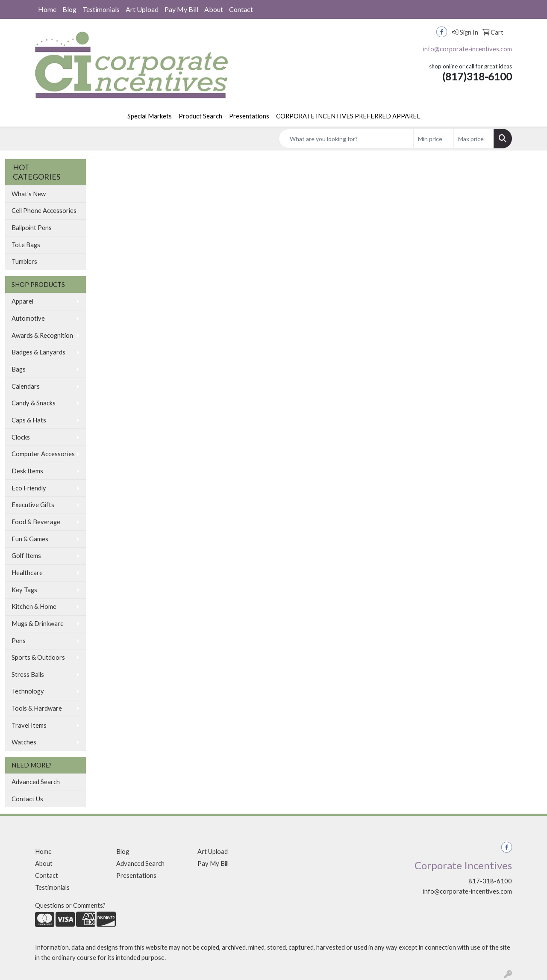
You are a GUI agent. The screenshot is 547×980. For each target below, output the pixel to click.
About (214, 9)
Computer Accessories (43, 454)
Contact (241, 9)
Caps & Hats (29, 420)
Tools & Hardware (37, 708)
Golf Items (26, 556)
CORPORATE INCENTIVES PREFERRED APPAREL (348, 116)
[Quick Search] (346, 139)
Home (47, 9)
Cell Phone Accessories (44, 211)
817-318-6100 (490, 881)
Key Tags (24, 590)
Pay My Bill (181, 9)
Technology (28, 691)
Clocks (21, 437)
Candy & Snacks (34, 403)
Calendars (26, 386)
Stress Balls (28, 674)
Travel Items (29, 725)
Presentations (249, 116)
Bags (19, 369)
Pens (19, 641)
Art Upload (142, 9)
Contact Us (27, 799)
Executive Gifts (33, 505)
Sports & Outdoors (38, 657)
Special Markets (150, 116)
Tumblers (24, 261)
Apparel (22, 301)
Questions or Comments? (70, 905)
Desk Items (27, 471)
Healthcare (27, 573)
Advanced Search (36, 782)
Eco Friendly (29, 488)
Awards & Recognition (42, 335)
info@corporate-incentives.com (468, 49)
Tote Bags (26, 245)
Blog (69, 9)
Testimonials (101, 9)
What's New (29, 194)
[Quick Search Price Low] (434, 139)
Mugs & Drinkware (38, 624)
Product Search (200, 116)
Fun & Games (30, 539)
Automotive (28, 318)
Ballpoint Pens (32, 228)
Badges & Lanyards (38, 352)
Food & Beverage (36, 522)
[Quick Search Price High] (474, 139)
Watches (24, 742)
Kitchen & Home (34, 607)
